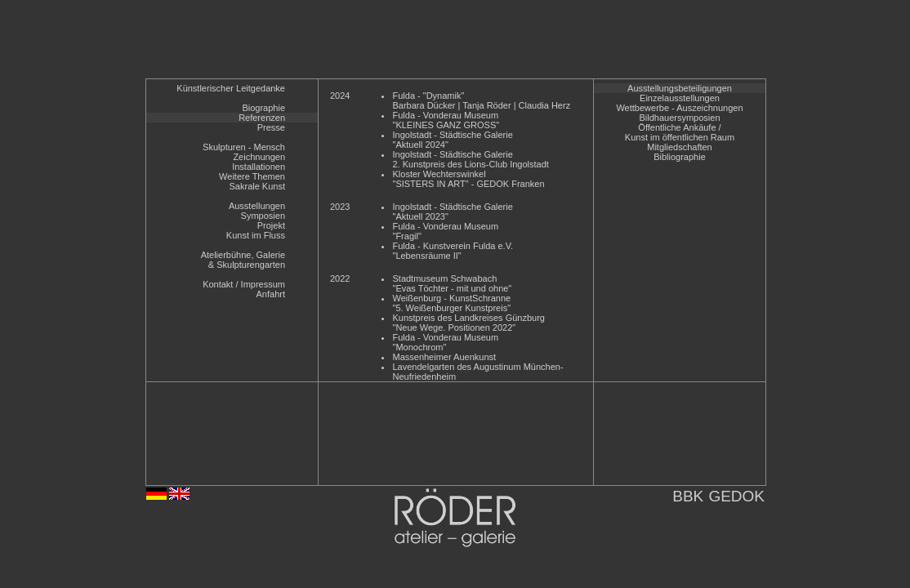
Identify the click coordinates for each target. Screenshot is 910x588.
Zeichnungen (259, 157)
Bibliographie (680, 157)
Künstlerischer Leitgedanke (231, 88)
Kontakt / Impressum (244, 284)
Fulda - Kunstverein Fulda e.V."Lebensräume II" (453, 251)
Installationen (259, 167)
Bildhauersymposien (679, 118)
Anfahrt (271, 294)
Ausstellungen (257, 206)
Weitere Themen (252, 176)
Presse (271, 127)
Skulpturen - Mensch (244, 147)
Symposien (263, 216)
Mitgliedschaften (680, 147)
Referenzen (262, 118)
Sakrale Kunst (257, 186)
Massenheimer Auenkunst (444, 357)
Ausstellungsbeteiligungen (680, 88)
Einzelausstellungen (680, 98)
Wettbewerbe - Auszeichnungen (679, 108)
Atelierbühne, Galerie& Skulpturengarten (243, 260)
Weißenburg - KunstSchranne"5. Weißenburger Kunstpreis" (451, 303)
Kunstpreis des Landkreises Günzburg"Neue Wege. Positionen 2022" (468, 323)
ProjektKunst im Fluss (256, 230)
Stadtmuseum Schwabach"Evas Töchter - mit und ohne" (452, 283)
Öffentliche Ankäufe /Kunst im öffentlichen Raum (680, 132)
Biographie (263, 108)
